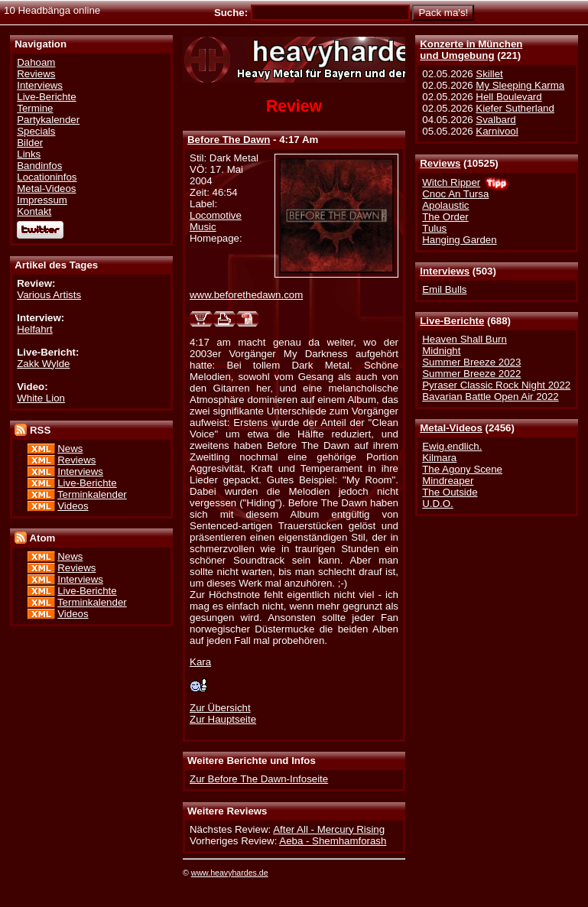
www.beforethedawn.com (246, 295)
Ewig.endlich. (452, 446)
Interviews (445, 271)
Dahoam (36, 62)
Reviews (440, 163)
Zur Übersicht (220, 708)
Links (29, 154)
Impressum (42, 200)
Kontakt (34, 211)
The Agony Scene (462, 469)
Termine (35, 108)
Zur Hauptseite (223, 719)
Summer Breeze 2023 (471, 362)
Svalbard (495, 120)
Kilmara (439, 458)
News (70, 449)
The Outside (450, 492)
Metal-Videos (451, 428)
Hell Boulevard (508, 97)
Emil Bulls (444, 289)
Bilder (30, 143)
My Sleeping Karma (520, 85)
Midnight (441, 351)
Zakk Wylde (43, 364)
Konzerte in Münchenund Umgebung (471, 50)
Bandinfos (39, 166)
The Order (445, 217)
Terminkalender (92, 494)
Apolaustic (445, 205)
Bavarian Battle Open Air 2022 (490, 397)
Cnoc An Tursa (455, 194)
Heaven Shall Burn (465, 339)
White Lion (41, 398)
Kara (200, 662)
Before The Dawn (229, 140)
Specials (36, 131)
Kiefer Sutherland (515, 108)
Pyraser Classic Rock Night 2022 (496, 385)
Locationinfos (47, 177)
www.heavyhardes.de (230, 873)
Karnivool (497, 131)
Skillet (489, 74)
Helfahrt (34, 329)
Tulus (434, 228)
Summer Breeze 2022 (471, 374)
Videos (73, 506)
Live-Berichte (452, 321)
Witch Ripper (451, 182)
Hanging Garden (459, 240)
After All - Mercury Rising (329, 829)
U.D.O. (438, 504)
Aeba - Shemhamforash (333, 841)
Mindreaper (448, 481)
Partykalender (48, 120)
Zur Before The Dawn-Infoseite (259, 779)
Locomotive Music (216, 221)
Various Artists (49, 295)
